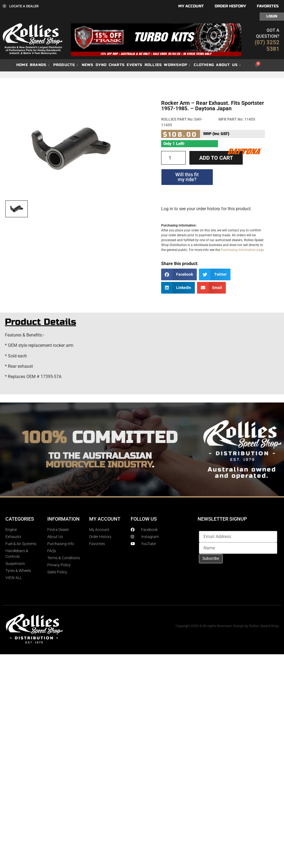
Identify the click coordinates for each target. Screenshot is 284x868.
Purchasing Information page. (243, 250)
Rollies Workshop (167, 65)
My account (191, 6)
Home (22, 65)
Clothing (204, 65)
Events (135, 65)
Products (66, 65)
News (88, 65)
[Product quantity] (173, 158)
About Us (228, 65)
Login (272, 16)
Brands (40, 65)
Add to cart (216, 158)
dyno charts (110, 65)
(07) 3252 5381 (267, 46)
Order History (230, 6)
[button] (179, 274)
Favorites (268, 6)
